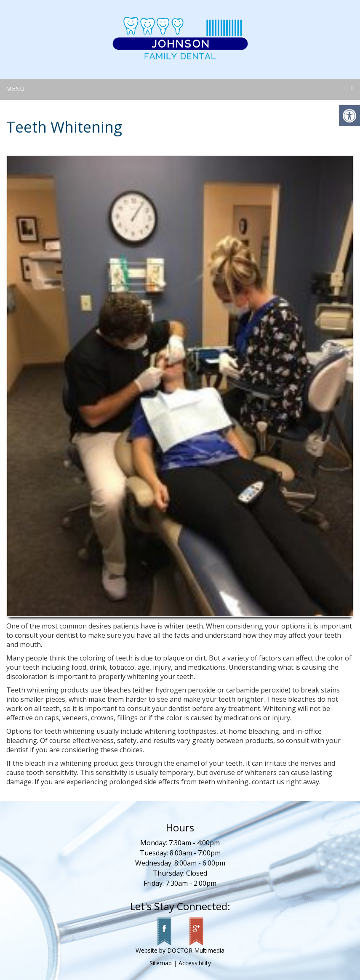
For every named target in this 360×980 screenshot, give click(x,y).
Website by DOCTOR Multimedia (180, 950)
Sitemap (161, 963)
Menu (15, 89)
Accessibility (195, 963)
